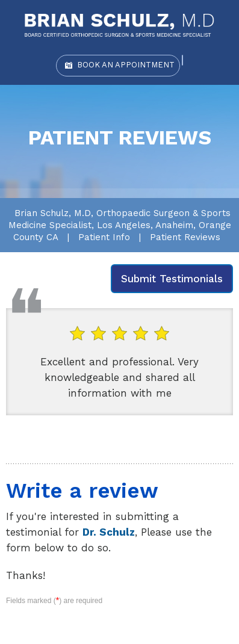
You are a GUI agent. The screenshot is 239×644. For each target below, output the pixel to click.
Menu (229, 18)
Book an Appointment (126, 65)
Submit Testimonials (172, 279)
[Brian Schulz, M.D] (119, 25)
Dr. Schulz (109, 532)
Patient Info (104, 237)
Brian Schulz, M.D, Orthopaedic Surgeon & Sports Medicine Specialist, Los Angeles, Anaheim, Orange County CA (120, 225)
